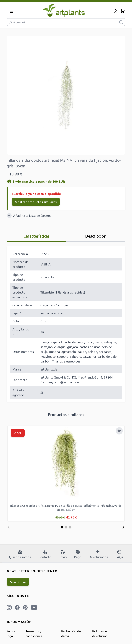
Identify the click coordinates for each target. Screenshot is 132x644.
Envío (63, 554)
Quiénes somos (20, 554)
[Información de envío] (9, 181)
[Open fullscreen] (66, 95)
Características (36, 236)
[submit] (121, 22)
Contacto (45, 554)
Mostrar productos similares (36, 202)
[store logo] (64, 10)
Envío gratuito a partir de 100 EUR (36, 181)
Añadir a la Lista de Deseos (32, 215)
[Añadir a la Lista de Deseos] (9, 216)
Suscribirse (18, 582)
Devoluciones (98, 554)
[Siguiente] (123, 527)
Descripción (96, 236)
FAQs (119, 554)
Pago (78, 554)
